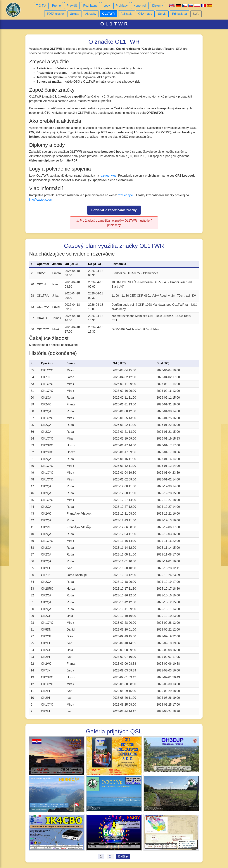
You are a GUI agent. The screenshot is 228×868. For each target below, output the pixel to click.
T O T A (41, 6)
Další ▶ (123, 856)
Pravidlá (72, 6)
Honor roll (140, 6)
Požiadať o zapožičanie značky (114, 210)
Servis (162, 14)
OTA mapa (145, 14)
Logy (107, 6)
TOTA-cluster (55, 14)
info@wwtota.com (41, 200)
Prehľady (122, 6)
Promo (56, 6)
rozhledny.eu (108, 176)
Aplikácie (127, 14)
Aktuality (91, 14)
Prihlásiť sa (179, 14)
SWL (196, 14)
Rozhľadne (90, 6)
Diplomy (158, 6)
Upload (75, 14)
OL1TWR (108, 14)
